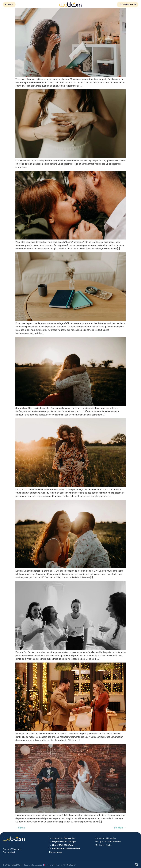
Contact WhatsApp (12, 849)
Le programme (62, 838)
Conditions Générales (105, 838)
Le (62, 845)
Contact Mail (9, 852)
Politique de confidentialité (108, 841)
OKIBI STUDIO (69, 865)
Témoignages (55, 852)
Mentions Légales (103, 845)
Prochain (120, 828)
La (62, 841)
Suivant (20, 828)
